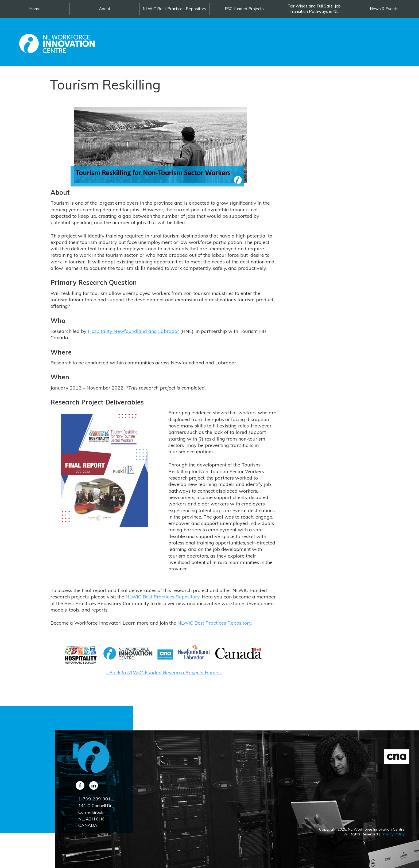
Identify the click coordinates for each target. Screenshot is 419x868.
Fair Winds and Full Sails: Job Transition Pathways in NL (314, 9)
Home (35, 9)
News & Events (384, 9)
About (105, 9)
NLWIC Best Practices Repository (174, 9)
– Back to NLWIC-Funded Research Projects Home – (164, 673)
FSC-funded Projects (244, 9)
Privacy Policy (393, 834)
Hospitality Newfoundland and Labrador (133, 331)
